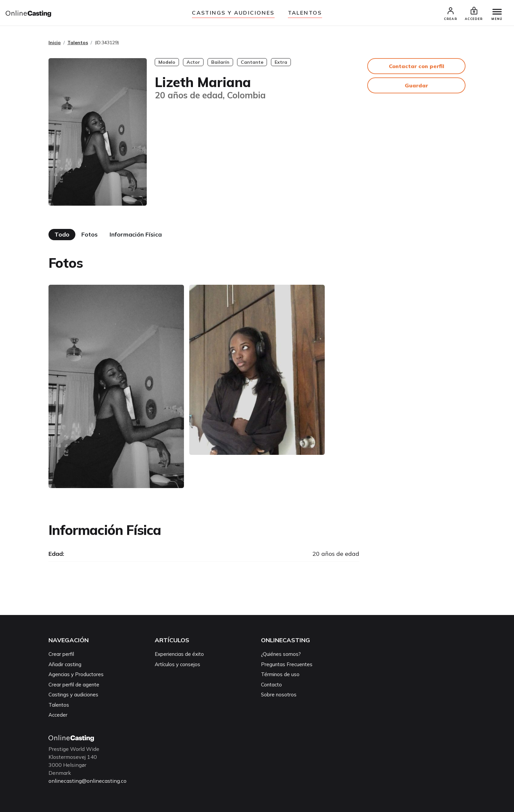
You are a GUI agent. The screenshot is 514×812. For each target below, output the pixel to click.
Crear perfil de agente (74, 685)
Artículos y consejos (177, 665)
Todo (62, 235)
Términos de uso (280, 675)
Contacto (271, 685)
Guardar (416, 86)
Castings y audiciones (233, 13)
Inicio (55, 43)
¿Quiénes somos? (281, 654)
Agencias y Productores (76, 675)
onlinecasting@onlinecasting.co (87, 781)
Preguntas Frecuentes (287, 665)
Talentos (305, 13)
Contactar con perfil (417, 66)
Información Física (136, 235)
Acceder (58, 715)
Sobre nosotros (279, 695)
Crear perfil (61, 654)
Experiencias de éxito (179, 654)
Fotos (89, 235)
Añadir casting (65, 665)
